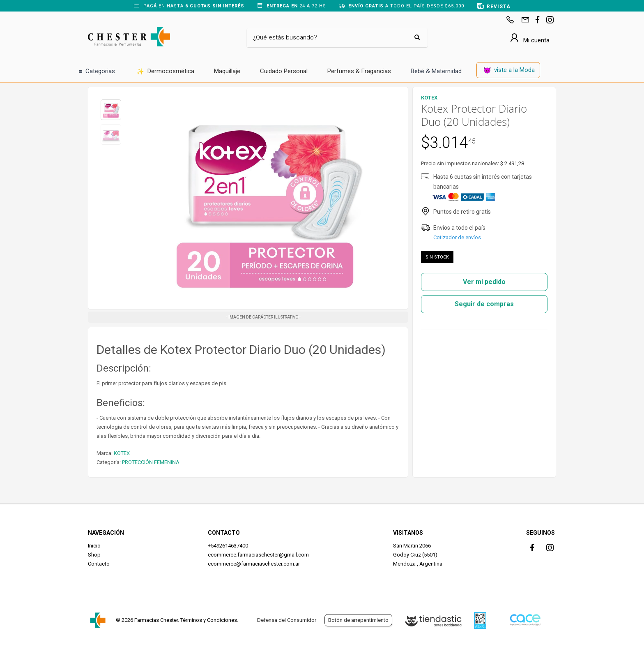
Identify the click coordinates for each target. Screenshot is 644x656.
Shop (94, 555)
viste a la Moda (509, 70)
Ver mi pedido (484, 282)
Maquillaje (227, 71)
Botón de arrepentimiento (358, 620)
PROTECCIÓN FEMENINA (151, 462)
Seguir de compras (484, 304)
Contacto (99, 564)
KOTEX (122, 453)
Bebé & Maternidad (436, 71)
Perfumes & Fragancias (359, 71)
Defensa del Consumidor (287, 620)
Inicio (94, 546)
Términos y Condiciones (209, 620)
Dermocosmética (165, 72)
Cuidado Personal (284, 71)
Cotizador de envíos (457, 237)
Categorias (97, 72)
